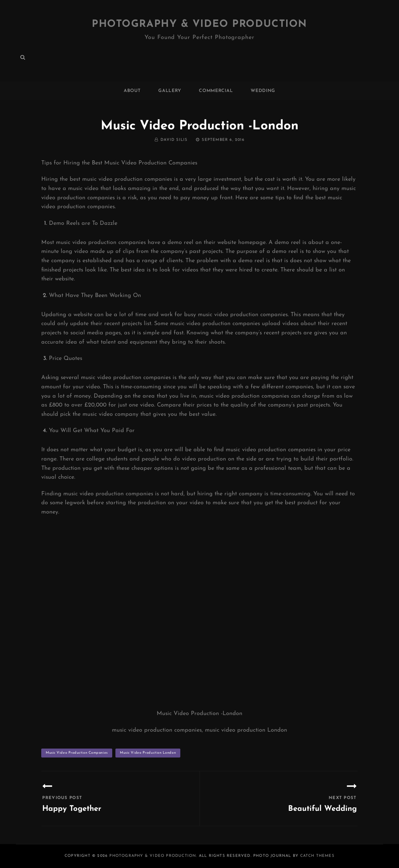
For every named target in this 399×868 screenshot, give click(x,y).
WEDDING (263, 91)
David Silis (174, 140)
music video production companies (77, 753)
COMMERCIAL (216, 91)
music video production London (148, 753)
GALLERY (170, 91)
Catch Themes (317, 856)
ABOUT (132, 91)
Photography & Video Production (200, 24)
